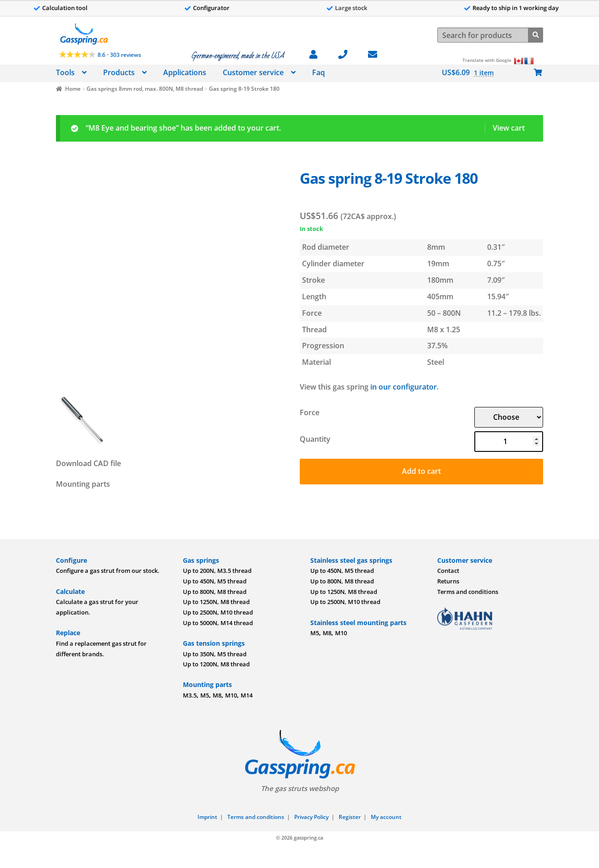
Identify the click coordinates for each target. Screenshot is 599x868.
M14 (247, 695)
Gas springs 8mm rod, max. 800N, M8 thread (145, 89)
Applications (185, 72)
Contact (448, 571)
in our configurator (404, 387)
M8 (217, 695)
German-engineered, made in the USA (237, 56)
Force (310, 412)
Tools (65, 72)
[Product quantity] (509, 442)
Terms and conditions (468, 592)
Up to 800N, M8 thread (215, 592)
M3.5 (190, 695)
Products (119, 72)
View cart (509, 128)
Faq (319, 72)
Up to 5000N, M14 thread (218, 623)
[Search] (536, 34)
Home (73, 89)
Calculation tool (65, 8)
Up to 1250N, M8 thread (216, 602)
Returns (448, 581)
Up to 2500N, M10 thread (218, 612)
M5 (205, 695)
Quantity (315, 439)
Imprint (207, 817)
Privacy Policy (311, 817)
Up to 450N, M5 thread (215, 581)
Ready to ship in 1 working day (516, 8)
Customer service (253, 72)
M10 (231, 695)
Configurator (211, 8)
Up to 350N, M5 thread (215, 654)
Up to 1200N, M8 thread (216, 664)
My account (386, 817)
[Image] (173, 278)
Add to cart (421, 471)
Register (350, 817)
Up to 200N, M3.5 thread (217, 571)
